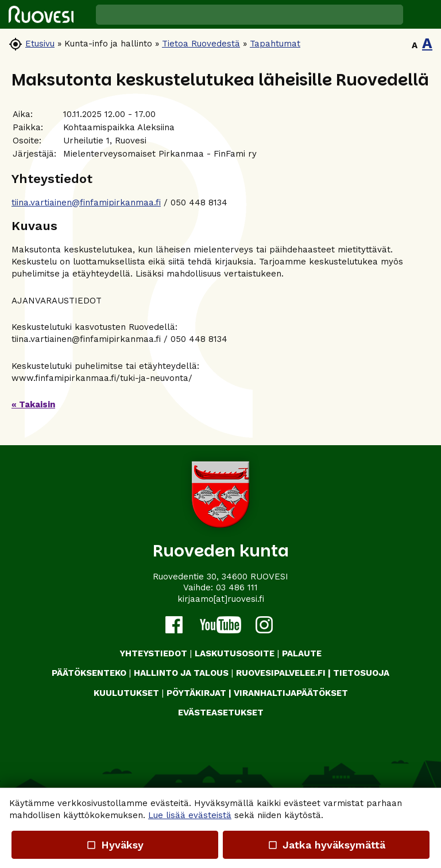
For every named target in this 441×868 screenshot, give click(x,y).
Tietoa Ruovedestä (201, 44)
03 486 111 (237, 587)
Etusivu (40, 44)
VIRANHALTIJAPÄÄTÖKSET (291, 693)
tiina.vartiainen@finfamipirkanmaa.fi (86, 203)
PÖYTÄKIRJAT (196, 693)
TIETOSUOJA (361, 673)
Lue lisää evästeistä (190, 815)
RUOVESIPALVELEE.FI (281, 673)
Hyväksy (115, 845)
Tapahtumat (275, 44)
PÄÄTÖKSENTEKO (89, 673)
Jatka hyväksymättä (326, 845)
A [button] (415, 45)
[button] (422, 14)
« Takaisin (33, 404)
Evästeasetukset (221, 713)
